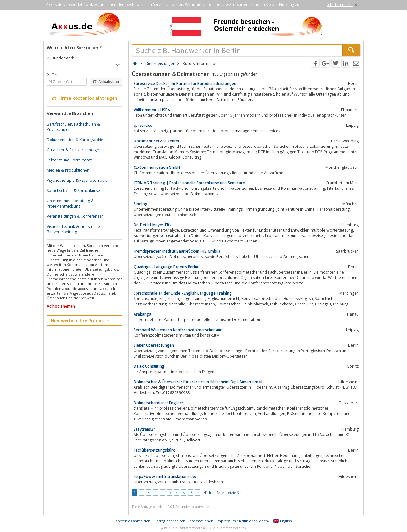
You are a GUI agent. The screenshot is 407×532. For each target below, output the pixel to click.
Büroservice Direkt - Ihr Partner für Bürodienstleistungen (185, 83)
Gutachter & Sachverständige (73, 150)
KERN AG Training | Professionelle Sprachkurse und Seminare (189, 183)
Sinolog (141, 204)
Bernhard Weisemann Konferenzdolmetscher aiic (178, 330)
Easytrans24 (145, 429)
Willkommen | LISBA (152, 110)
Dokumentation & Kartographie (75, 140)
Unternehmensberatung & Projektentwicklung (70, 203)
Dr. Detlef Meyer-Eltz (153, 225)
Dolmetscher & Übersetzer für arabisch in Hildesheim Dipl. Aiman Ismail (198, 382)
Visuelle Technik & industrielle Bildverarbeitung (73, 229)
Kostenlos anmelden (133, 521)
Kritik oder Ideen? (254, 521)
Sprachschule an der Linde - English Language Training (183, 293)
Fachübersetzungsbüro (155, 450)
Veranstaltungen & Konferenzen (75, 216)
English (283, 521)
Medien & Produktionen (68, 170)
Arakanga (142, 314)
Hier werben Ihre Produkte (80, 321)
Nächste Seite (214, 493)
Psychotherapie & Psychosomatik (77, 180)
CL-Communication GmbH (157, 167)
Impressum (226, 521)
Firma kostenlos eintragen (84, 98)
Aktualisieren (106, 82)
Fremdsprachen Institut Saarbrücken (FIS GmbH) (177, 251)
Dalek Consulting (149, 366)
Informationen (201, 521)
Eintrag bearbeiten (169, 521)
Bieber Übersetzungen (154, 345)
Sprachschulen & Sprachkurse (73, 191)
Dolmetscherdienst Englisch (159, 403)
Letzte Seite (235, 493)
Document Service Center (157, 141)
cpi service (143, 125)
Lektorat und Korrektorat (69, 160)
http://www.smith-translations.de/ (165, 477)
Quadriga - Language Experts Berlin (166, 267)
